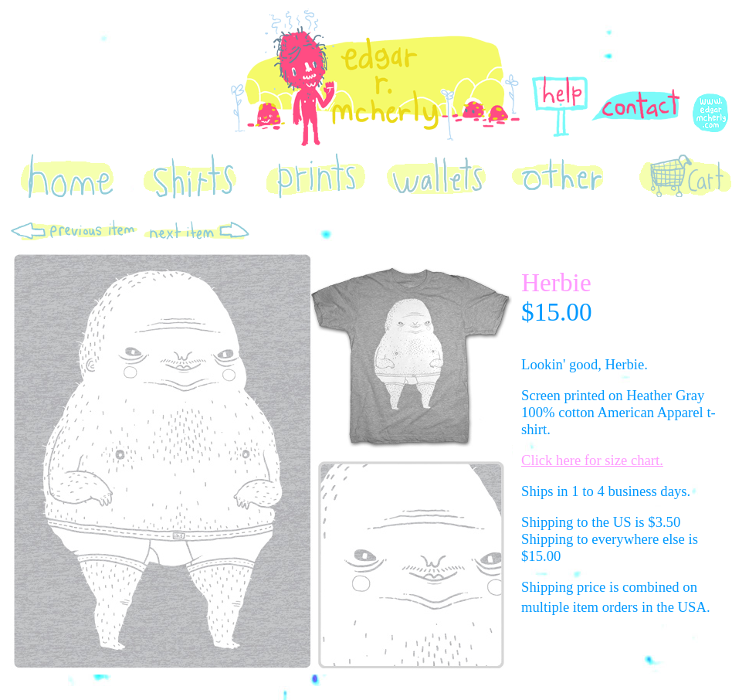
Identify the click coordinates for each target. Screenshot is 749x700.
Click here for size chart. (592, 460)
